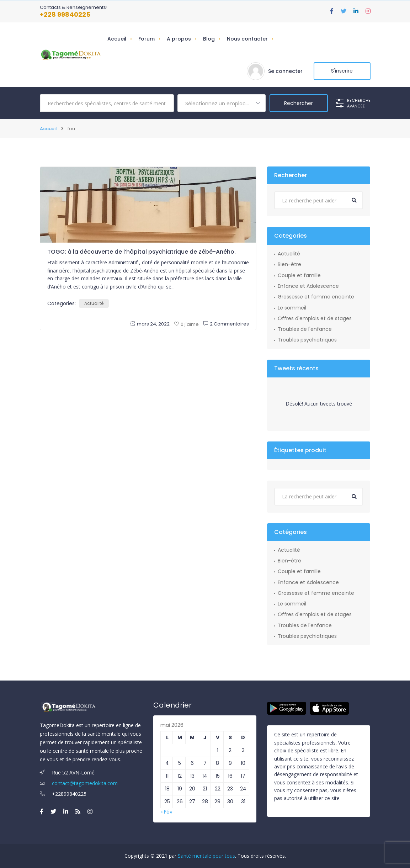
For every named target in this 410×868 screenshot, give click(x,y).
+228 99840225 (65, 14)
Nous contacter (247, 39)
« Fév (166, 812)
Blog (209, 39)
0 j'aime (187, 324)
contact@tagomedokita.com (79, 783)
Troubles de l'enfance (305, 329)
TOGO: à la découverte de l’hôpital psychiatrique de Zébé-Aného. (142, 252)
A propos (179, 39)
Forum (147, 39)
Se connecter (285, 71)
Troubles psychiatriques (307, 340)
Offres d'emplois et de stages (315, 318)
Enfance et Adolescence (308, 286)
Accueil (117, 39)
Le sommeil (292, 307)
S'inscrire (342, 71)
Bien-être (289, 264)
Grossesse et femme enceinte (316, 297)
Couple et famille (299, 275)
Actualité (94, 303)
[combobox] (222, 103)
